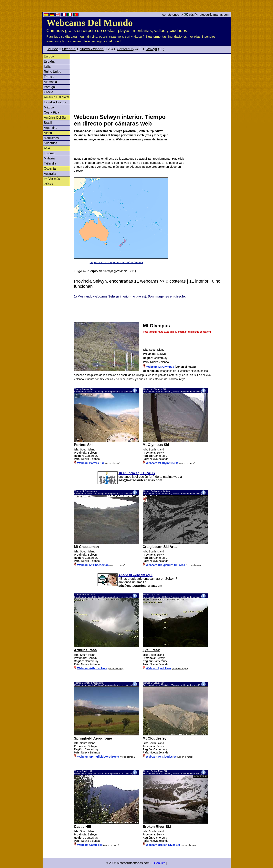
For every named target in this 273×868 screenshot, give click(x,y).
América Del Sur (55, 118)
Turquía (49, 153)
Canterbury (126, 49)
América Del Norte (57, 97)
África (48, 133)
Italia (47, 67)
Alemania (51, 82)
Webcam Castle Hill (90, 845)
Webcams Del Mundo (90, 23)
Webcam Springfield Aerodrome (98, 757)
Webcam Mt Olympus (160, 367)
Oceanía (69, 49)
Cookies (160, 863)
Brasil (48, 123)
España (49, 61)
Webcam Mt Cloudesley (161, 757)
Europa (49, 56)
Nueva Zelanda (92, 49)
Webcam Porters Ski (91, 463)
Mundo (53, 49)
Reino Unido (53, 72)
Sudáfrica (51, 143)
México (49, 107)
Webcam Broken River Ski (163, 845)
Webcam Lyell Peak (159, 668)
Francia (49, 77)
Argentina (51, 128)
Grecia (49, 92)
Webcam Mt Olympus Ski (162, 463)
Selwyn (151, 49)
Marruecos (51, 138)
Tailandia (50, 163)
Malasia (49, 158)
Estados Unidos (55, 102)
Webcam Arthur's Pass (92, 668)
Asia (47, 148)
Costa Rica (52, 112)
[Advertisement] (152, 83)
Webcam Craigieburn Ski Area (166, 565)
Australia (50, 174)
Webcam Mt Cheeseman (93, 565)
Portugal (50, 87)
